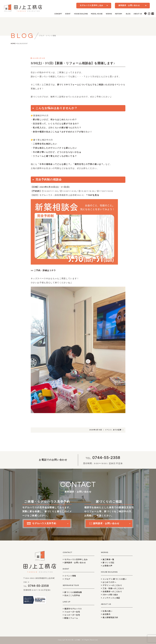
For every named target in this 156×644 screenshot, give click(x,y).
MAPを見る (94, 195)
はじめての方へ (109, 582)
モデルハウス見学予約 (43, 525)
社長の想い (107, 611)
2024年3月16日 (96, 430)
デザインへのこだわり (112, 585)
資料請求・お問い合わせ (129, 5)
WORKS (109, 14)
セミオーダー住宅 (71, 615)
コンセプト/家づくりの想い (114, 579)
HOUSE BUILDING (81, 14)
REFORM (118, 14)
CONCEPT (58, 14)
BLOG (128, 14)
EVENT (68, 14)
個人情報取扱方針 (110, 618)
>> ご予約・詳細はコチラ (43, 270)
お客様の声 (107, 566)
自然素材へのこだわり (112, 592)
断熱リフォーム (70, 618)
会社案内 (106, 614)
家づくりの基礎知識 (72, 592)
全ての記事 (117, 430)
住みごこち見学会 (71, 595)
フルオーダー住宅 (71, 612)
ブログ (66, 579)
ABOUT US (138, 14)
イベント (109, 430)
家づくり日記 (108, 563)
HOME (13, 44)
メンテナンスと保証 (111, 598)
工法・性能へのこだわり (113, 588)
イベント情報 (69, 576)
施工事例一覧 (108, 560)
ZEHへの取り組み (110, 595)
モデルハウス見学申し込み (92, 5)
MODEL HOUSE (97, 14)
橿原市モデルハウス (72, 609)
